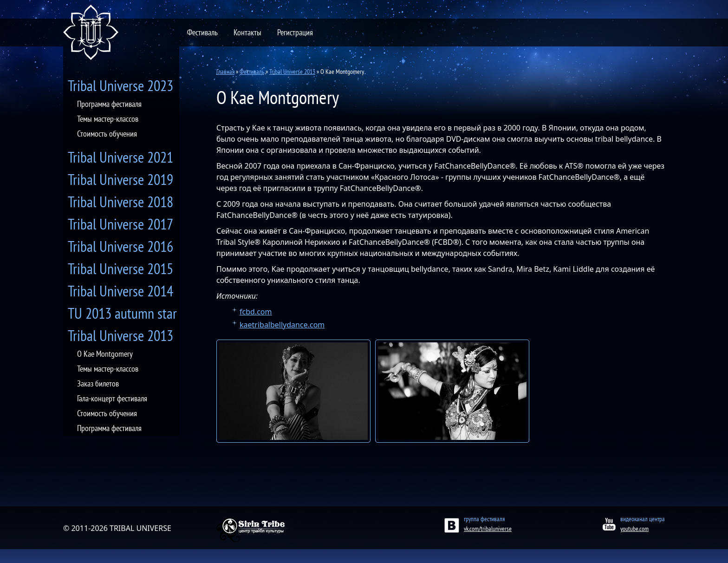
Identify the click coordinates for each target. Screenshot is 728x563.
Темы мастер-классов (108, 119)
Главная (225, 72)
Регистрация (295, 32)
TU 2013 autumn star (122, 313)
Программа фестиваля (109, 104)
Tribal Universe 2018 (120, 202)
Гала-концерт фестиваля (112, 398)
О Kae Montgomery (105, 354)
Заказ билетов (98, 383)
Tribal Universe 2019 (120, 179)
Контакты (247, 32)
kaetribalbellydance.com (282, 325)
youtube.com (634, 529)
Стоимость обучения (107, 134)
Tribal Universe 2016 (120, 246)
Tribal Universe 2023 (120, 85)
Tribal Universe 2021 (120, 157)
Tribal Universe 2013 (120, 335)
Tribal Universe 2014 (120, 291)
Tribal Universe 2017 (120, 224)
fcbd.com (256, 312)
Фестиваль (202, 32)
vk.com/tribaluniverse (488, 529)
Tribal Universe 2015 (120, 268)
